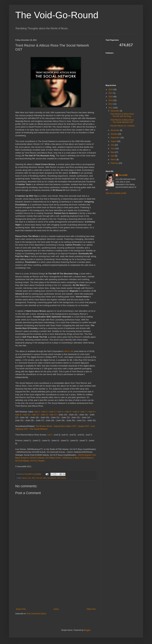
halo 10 (27, 415)
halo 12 (44, 415)
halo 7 (83, 412)
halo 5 (68, 412)
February (115, 163)
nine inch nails (41, 478)
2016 (111, 97)
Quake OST (84, 426)
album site (69, 351)
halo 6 (76, 412)
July (113, 145)
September (116, 138)
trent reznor (62, 478)
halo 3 (52, 412)
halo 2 (45, 412)
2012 (111, 104)
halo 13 (53, 415)
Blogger (87, 630)
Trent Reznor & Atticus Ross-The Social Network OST (122, 121)
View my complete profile (116, 193)
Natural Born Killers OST (65, 426)
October (114, 134)
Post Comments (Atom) (36, 614)
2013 (111, 100)
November (115, 130)
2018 (111, 90)
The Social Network (39, 429)
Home (56, 609)
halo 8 (91, 412)
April (113, 156)
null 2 (50, 435)
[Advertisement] (56, 585)
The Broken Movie (44, 426)
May (113, 152)
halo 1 (37, 412)
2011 (111, 108)
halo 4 (60, 412)
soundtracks (52, 478)
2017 (111, 93)
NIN (33, 478)
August (114, 141)
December (115, 111)
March (114, 160)
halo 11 (36, 415)
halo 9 (18, 415)
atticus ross (27, 478)
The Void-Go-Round (57, 15)
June (113, 149)
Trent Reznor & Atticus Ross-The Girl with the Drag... (122, 115)
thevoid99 (123, 175)
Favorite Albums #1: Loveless (122, 126)
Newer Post (21, 609)
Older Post (91, 609)
